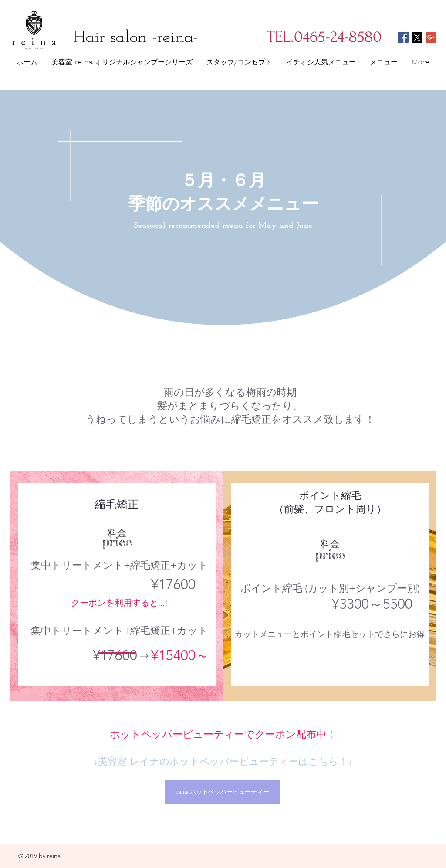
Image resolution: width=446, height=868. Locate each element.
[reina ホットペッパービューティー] (223, 792)
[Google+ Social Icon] (431, 37)
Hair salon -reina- (136, 38)
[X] (417, 37)
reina (54, 856)
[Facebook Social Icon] (403, 37)
